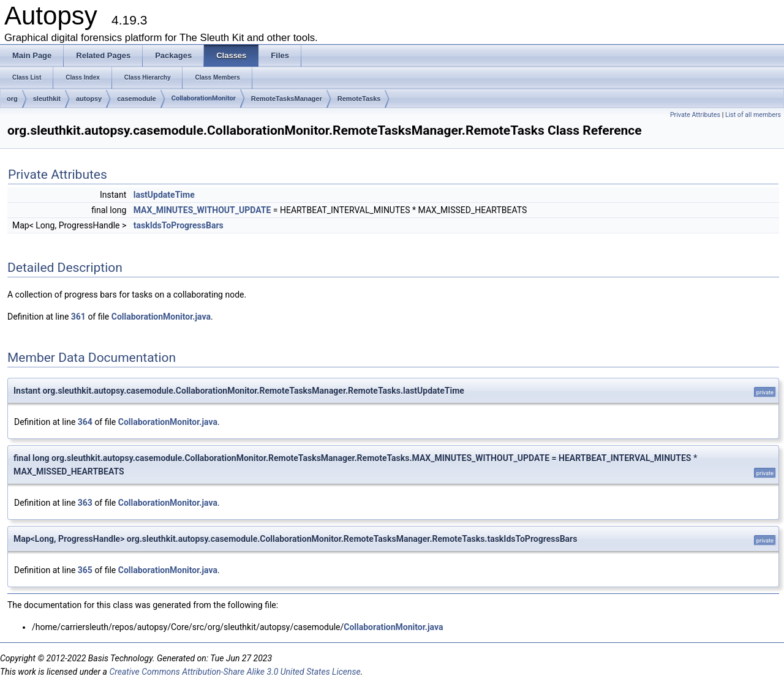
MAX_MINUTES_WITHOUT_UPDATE (202, 210)
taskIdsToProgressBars (179, 225)
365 (85, 570)
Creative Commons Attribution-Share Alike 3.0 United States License (235, 672)
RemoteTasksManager (287, 99)
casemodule (137, 99)
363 (85, 503)
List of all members (753, 115)
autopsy (89, 99)
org (12, 99)
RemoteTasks (359, 99)
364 (85, 422)
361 (78, 317)
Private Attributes (695, 115)
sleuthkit (47, 99)
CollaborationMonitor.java (161, 317)
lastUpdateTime (164, 195)
